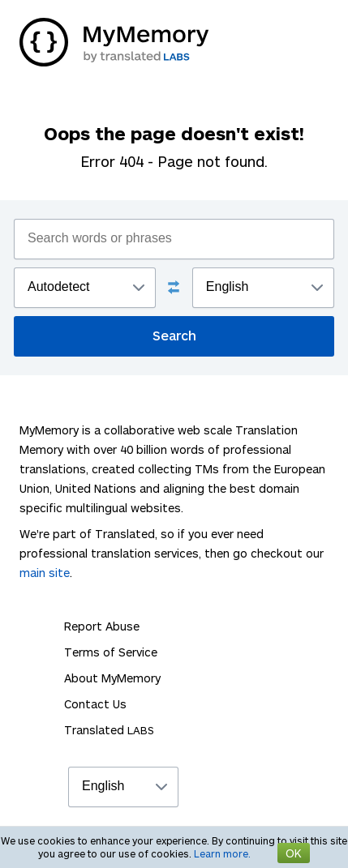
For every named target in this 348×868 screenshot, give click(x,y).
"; (85, 288)
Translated (109, 730)
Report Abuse (102, 626)
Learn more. (222, 853)
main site (45, 573)
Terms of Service (111, 652)
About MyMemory (112, 678)
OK (294, 853)
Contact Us (95, 704)
